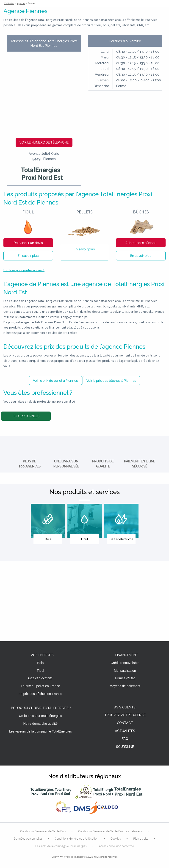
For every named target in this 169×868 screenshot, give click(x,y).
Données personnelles (28, 838)
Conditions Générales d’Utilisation (76, 838)
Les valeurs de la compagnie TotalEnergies (40, 731)
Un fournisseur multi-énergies (40, 716)
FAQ (125, 739)
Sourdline (125, 747)
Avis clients (125, 707)
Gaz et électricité (40, 678)
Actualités (125, 731)
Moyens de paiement (125, 686)
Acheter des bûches (141, 243)
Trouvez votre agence (125, 715)
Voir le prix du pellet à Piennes (55, 380)
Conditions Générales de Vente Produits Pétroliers (110, 831)
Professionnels (26, 416)
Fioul (40, 671)
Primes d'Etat (125, 678)
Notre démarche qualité (40, 724)
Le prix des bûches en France (40, 694)
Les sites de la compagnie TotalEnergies (61, 846)
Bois (40, 663)
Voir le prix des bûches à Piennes (111, 380)
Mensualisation (125, 671)
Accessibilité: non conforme (116, 846)
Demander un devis (28, 243)
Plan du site (141, 838)
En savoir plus (28, 256)
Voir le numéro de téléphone (44, 142)
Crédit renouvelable (125, 663)
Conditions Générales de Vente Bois (43, 831)
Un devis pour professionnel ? (24, 270)
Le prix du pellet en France (40, 686)
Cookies (116, 838)
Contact (125, 723)
